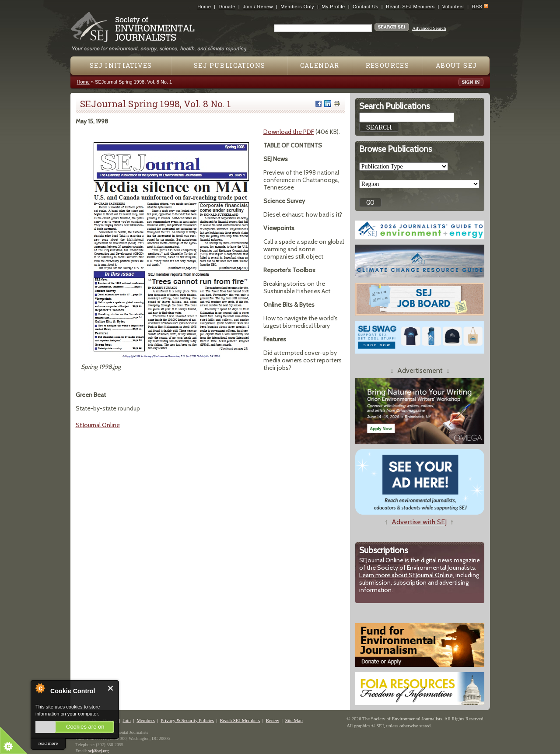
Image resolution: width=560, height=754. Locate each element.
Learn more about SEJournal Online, (407, 575)
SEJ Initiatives (121, 65)
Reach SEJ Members (410, 7)
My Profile (333, 7)
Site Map (294, 720)
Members (146, 720)
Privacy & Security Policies (187, 720)
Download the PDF (289, 132)
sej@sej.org (99, 751)
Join (126, 720)
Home (204, 7)
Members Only (297, 7)
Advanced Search (429, 28)
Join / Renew (258, 7)
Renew (273, 720)
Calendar (320, 65)
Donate (227, 7)
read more (48, 743)
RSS (477, 7)
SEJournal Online (98, 425)
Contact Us (366, 7)
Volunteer (453, 7)
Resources (388, 65)
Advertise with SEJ (419, 522)
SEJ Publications (229, 65)
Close (111, 688)
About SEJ (457, 65)
